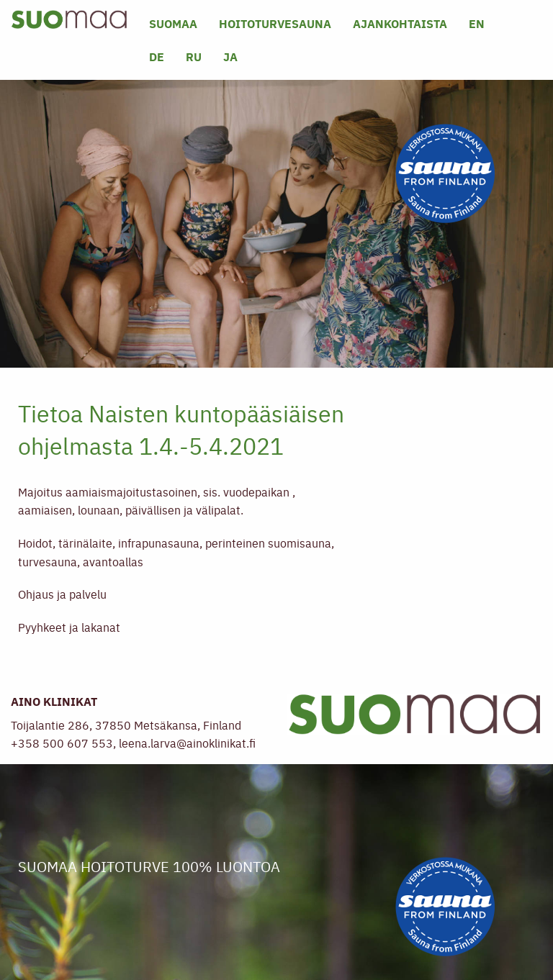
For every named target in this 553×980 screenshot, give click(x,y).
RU (194, 56)
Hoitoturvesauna (275, 23)
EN (477, 23)
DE (157, 56)
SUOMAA (173, 23)
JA (230, 56)
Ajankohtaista (400, 23)
